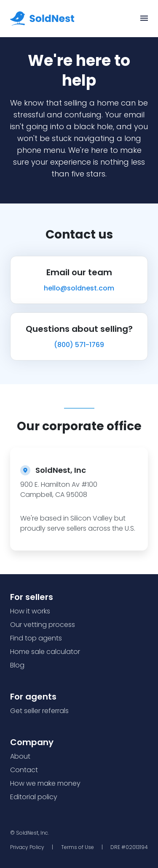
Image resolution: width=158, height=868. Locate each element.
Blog (17, 665)
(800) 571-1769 (79, 345)
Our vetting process (43, 625)
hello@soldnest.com (79, 288)
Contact (24, 770)
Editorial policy (34, 797)
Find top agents (36, 638)
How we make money (45, 783)
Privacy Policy (27, 847)
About (20, 756)
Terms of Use (78, 847)
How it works (30, 611)
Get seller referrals (39, 711)
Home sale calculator (45, 652)
